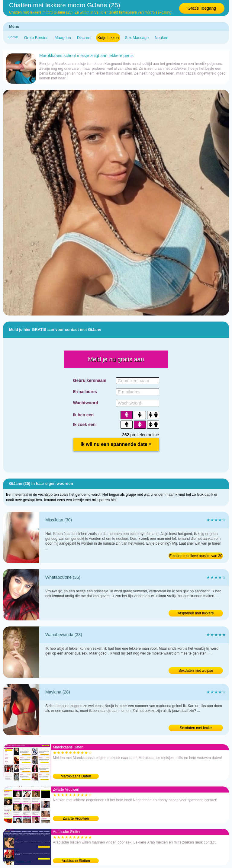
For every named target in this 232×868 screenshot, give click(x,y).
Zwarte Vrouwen (76, 818)
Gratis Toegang (202, 8)
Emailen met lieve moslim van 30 (196, 556)
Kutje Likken (108, 38)
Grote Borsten (36, 38)
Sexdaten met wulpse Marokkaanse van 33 (196, 671)
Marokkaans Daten (76, 776)
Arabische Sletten (76, 861)
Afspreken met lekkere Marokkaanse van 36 (196, 614)
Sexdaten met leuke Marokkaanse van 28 (196, 729)
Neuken (161, 38)
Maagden (63, 38)
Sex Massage (137, 38)
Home (13, 37)
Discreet (84, 38)
